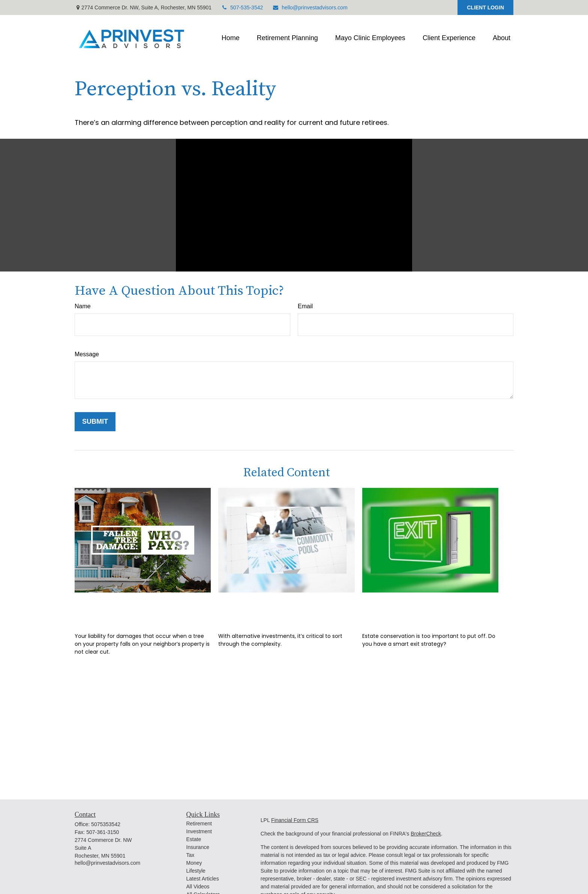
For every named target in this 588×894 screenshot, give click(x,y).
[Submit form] (95, 422)
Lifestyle (196, 871)
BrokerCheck (426, 834)
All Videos (198, 886)
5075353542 (106, 824)
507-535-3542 (242, 7)
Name (83, 306)
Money (194, 863)
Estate (194, 839)
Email (305, 306)
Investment (199, 831)
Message (87, 354)
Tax (190, 855)
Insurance (198, 847)
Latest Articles (203, 879)
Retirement (199, 823)
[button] (231, 38)
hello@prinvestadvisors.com (310, 7)
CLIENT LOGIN (485, 7)
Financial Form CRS (295, 820)
